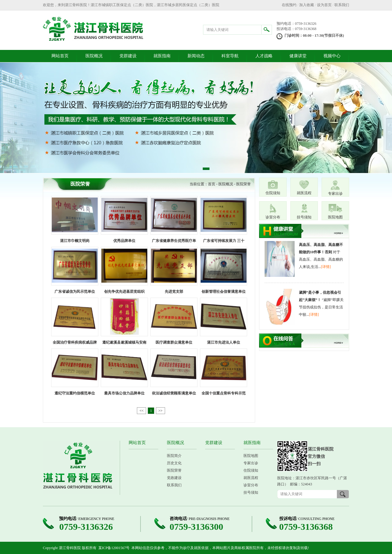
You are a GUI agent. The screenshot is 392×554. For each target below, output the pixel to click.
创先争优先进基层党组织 (124, 292)
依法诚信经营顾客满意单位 (174, 393)
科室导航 (230, 56)
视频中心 (332, 56)
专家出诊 (335, 194)
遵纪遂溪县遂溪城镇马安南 (124, 342)
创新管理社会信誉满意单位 (224, 292)
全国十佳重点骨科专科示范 (224, 393)
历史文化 (174, 463)
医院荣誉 (243, 184)
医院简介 (174, 456)
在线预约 (289, 5)
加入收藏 (307, 5)
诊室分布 (273, 217)
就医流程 (304, 193)
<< (141, 411)
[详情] (326, 267)
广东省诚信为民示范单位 (75, 292)
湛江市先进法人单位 (224, 342)
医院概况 (94, 56)
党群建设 (128, 56)
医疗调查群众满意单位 (174, 342)
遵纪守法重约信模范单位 (75, 393)
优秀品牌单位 (124, 241)
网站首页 (60, 56)
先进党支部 (174, 292)
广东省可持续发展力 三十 (224, 241)
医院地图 (335, 217)
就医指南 (162, 56)
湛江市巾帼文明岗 (75, 241)
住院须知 (273, 193)
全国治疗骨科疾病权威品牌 (75, 342)
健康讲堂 (298, 56)
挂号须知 (304, 217)
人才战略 (264, 56)
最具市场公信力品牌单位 (124, 393)
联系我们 (342, 5)
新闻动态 (196, 56)
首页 (212, 184)
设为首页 (324, 5)
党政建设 (174, 478)
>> (160, 411)
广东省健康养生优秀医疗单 (174, 241)
